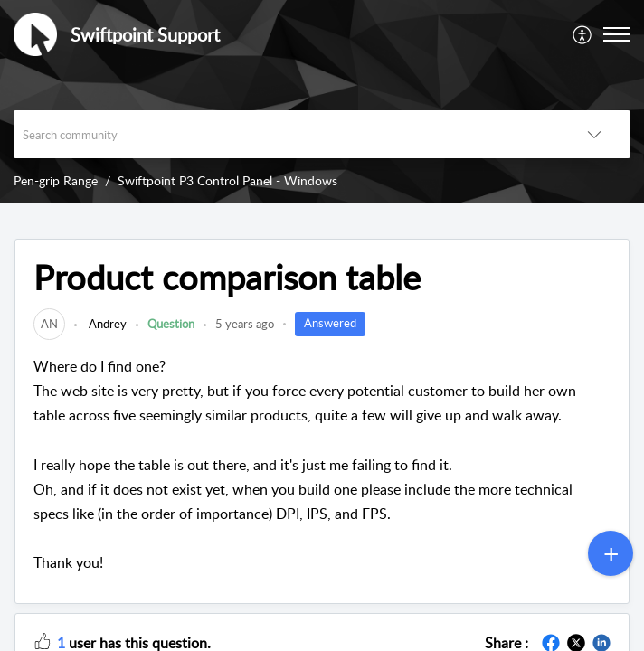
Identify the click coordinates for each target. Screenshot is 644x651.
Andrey (106, 324)
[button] (583, 34)
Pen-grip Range (56, 180)
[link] (49, 324)
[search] (286, 134)
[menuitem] (583, 34)
